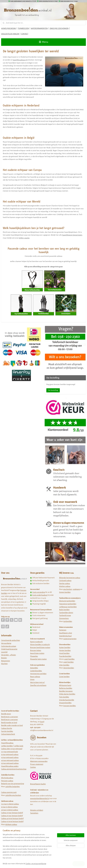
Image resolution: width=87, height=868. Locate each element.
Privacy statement (37, 764)
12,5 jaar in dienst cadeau (10, 804)
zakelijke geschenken (13, 795)
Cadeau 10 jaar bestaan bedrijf (12, 813)
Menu (44, 42)
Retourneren (6, 661)
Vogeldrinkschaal (65, 636)
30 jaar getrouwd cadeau (10, 757)
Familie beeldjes (7, 731)
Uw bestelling (53, 390)
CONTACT (25, 34)
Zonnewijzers (64, 618)
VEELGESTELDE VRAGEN (10, 34)
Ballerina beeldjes (66, 688)
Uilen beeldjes (64, 665)
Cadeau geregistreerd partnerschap (14, 769)
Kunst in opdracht (36, 642)
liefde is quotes (24, 238)
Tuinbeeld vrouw (65, 615)
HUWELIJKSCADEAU (9, 28)
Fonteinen (63, 630)
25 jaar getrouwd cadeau (10, 755)
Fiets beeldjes (64, 697)
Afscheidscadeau (7, 778)
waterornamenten (70, 639)
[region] (29, 851)
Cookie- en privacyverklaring (36, 864)
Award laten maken (37, 653)
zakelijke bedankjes (13, 787)
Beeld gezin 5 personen (9, 720)
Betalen (4, 658)
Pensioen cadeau (7, 781)
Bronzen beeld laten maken (40, 648)
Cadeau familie (7, 728)
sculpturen (76, 589)
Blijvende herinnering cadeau (70, 578)
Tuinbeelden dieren (66, 613)
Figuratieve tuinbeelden (68, 604)
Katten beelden (65, 648)
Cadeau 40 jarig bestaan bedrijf (12, 819)
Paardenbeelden (65, 656)
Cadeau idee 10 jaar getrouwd (12, 749)
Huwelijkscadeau (7, 743)
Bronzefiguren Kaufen (38, 784)
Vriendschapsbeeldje (67, 700)
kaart (42, 722)
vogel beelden (68, 662)
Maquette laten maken (38, 659)
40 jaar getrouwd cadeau (10, 760)
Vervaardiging (6, 643)
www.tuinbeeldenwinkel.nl (40, 799)
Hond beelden (64, 653)
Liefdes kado (19, 746)
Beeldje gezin (6, 714)
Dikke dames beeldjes (67, 694)
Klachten (4, 664)
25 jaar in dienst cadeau (9, 807)
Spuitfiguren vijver (66, 633)
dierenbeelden (69, 668)
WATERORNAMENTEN (39, 28)
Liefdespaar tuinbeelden (68, 607)
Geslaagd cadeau (65, 581)
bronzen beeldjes (70, 706)
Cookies (33, 767)
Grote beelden (64, 677)
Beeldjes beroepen (66, 691)
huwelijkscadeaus (19, 60)
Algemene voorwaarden (39, 761)
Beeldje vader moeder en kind (12, 725)
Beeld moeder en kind (9, 723)
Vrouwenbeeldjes (65, 703)
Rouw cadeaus (35, 677)
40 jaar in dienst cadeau (10, 810)
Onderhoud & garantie (9, 649)
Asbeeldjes (34, 668)
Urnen (32, 679)
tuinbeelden (68, 621)
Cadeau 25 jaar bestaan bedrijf (12, 816)
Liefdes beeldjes (7, 746)
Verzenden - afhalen (8, 655)
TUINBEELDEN (23, 28)
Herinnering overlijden (38, 674)
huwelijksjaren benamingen (72, 235)
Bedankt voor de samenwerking (13, 784)
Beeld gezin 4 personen (10, 717)
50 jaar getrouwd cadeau (10, 763)
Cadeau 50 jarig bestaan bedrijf (12, 821)
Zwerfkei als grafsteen (38, 685)
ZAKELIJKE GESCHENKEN (59, 28)
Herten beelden (65, 650)
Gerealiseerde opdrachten (11, 640)
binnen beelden (65, 592)
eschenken (68, 589)
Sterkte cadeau (65, 584)
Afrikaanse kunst (65, 685)
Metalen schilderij (37, 810)
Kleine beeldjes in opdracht (40, 645)
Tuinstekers (34, 813)
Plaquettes (34, 656)
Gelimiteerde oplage (9, 646)
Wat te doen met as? (37, 682)
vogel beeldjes (69, 659)
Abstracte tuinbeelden (67, 601)
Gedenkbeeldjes (36, 671)
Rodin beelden (64, 610)
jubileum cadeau (11, 824)
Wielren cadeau (65, 586)
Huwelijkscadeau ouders (10, 766)
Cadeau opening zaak (9, 792)
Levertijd (4, 652)
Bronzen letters (36, 650)
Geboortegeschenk (8, 734)
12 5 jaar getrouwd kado (10, 752)
